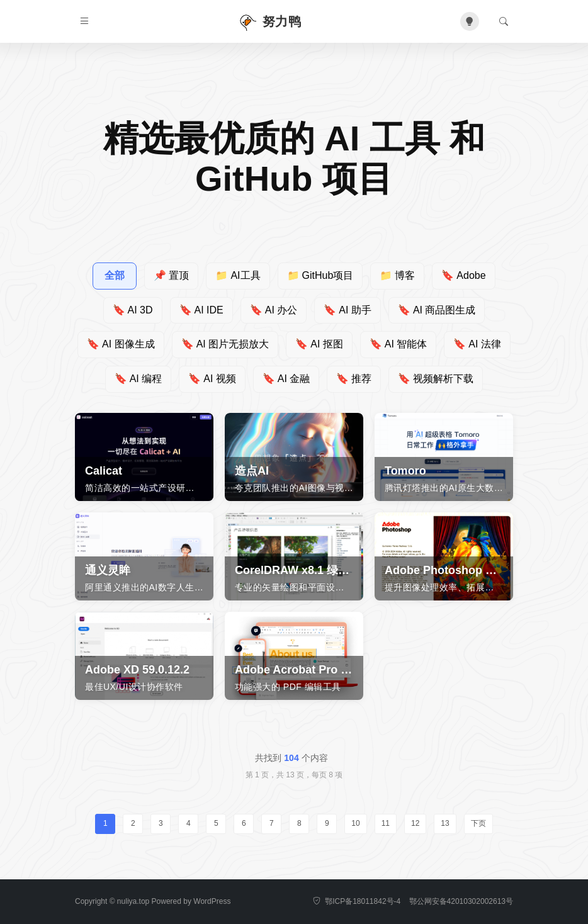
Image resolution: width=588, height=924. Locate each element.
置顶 (171, 275)
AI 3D (133, 310)
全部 (115, 275)
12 (415, 823)
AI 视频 (212, 379)
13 (445, 823)
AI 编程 (139, 379)
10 (355, 823)
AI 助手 (348, 310)
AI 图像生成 (121, 344)
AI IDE (201, 310)
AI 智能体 (399, 344)
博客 (397, 275)
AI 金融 (286, 379)
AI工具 (238, 275)
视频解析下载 (436, 379)
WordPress (212, 901)
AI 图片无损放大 (225, 344)
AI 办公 (274, 310)
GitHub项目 (320, 275)
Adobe (463, 275)
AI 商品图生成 (437, 310)
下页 (478, 823)
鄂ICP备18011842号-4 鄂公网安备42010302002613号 (413, 901)
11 (386, 823)
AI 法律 (477, 344)
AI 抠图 (319, 344)
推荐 (354, 379)
